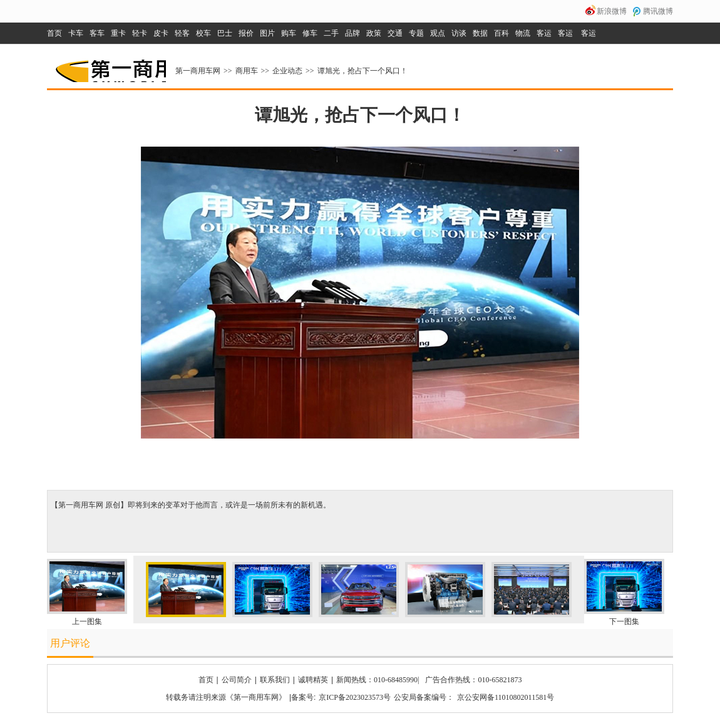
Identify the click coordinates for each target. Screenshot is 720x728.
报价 (246, 33)
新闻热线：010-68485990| (378, 680)
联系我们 (275, 680)
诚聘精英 (313, 680)
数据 (480, 33)
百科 (501, 33)
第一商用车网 (110, 66)
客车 (97, 33)
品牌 (352, 33)
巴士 (225, 33)
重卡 (118, 33)
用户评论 (70, 643)
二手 (331, 33)
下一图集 (624, 621)
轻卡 (140, 33)
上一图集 (87, 621)
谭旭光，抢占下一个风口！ (363, 71)
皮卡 (161, 33)
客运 (544, 33)
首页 (54, 33)
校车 (203, 33)
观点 (438, 33)
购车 (289, 33)
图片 (267, 33)
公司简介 (237, 680)
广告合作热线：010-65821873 (473, 680)
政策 (374, 33)
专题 (416, 33)
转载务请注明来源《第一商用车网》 (226, 697)
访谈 (459, 33)
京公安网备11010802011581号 (506, 697)
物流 (523, 33)
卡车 (76, 33)
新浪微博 (612, 11)
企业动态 (287, 71)
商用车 (247, 71)
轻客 (182, 33)
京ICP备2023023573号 (355, 697)
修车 (310, 33)
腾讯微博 (658, 11)
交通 (395, 33)
